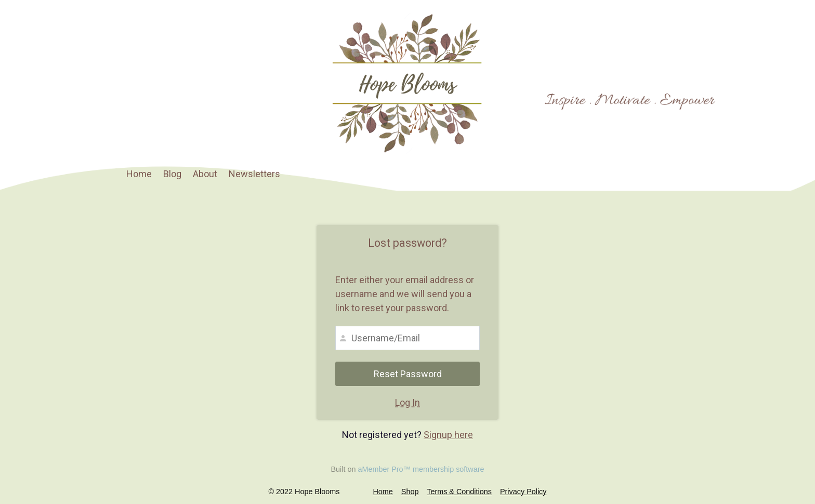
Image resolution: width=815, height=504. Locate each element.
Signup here (448, 435)
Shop (410, 492)
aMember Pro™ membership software (421, 469)
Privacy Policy (523, 492)
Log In (407, 402)
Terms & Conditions (459, 492)
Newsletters (254, 174)
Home (139, 174)
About (205, 174)
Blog (172, 174)
